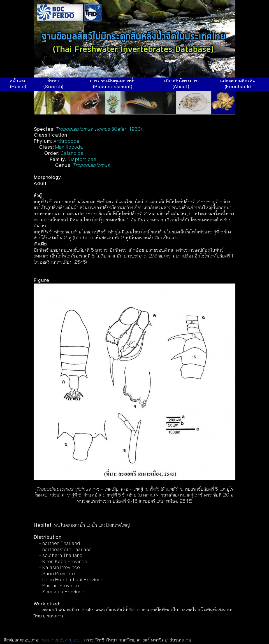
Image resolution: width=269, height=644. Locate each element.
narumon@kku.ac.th (63, 640)
